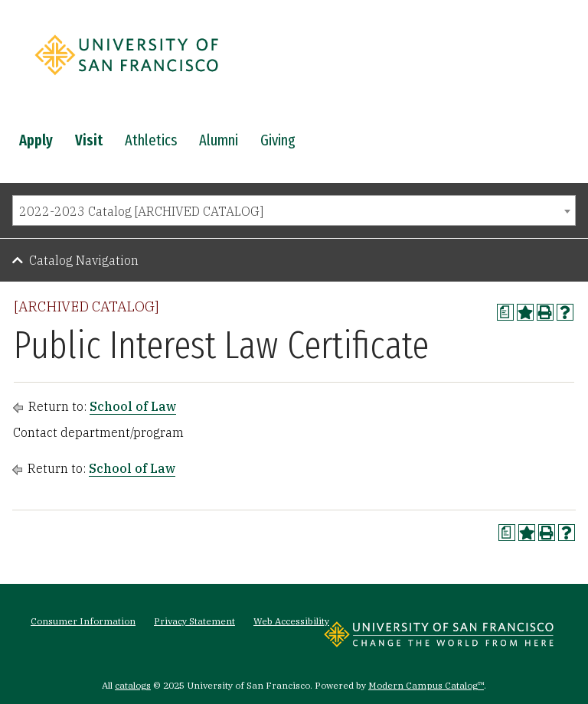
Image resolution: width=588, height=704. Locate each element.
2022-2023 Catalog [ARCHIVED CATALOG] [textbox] (141, 211)
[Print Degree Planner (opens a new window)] (505, 312)
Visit (89, 140)
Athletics (151, 140)
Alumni (219, 140)
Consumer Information (83, 621)
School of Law (133, 406)
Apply (36, 140)
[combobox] (294, 210)
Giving (278, 140)
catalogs (133, 685)
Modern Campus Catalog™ (426, 685)
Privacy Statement (194, 621)
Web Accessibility (291, 621)
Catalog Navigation (84, 260)
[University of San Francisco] (126, 79)
